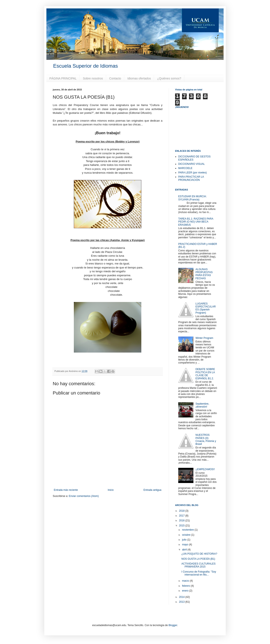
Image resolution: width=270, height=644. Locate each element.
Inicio (111, 490)
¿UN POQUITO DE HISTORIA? (199, 554)
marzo (186, 581)
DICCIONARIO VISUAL (192, 164)
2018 (182, 511)
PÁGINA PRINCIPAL (63, 78)
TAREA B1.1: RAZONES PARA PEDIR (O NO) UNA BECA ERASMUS (196, 222)
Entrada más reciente (66, 490)
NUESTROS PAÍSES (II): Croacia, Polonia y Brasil (206, 439)
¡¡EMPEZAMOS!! (205, 469)
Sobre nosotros (93, 78)
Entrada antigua (152, 490)
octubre (187, 535)
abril (185, 550)
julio (185, 540)
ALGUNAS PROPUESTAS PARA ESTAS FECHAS (204, 274)
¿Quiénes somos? (169, 78)
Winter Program (204, 338)
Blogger (173, 625)
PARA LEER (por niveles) (192, 173)
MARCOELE (185, 168)
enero (186, 591)
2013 (182, 602)
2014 (182, 597)
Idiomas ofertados (139, 78)
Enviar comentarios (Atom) (84, 496)
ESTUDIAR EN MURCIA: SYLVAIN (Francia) (192, 198)
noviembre (188, 530)
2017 (182, 516)
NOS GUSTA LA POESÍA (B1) (198, 559)
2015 (182, 526)
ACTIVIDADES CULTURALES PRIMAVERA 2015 (198, 565)
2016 (182, 521)
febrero (186, 586)
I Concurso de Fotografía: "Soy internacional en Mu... (199, 573)
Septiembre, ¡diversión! (202, 405)
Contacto (115, 78)
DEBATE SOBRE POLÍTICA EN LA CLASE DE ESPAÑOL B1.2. (205, 374)
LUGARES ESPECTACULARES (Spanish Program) (206, 308)
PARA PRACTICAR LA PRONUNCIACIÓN (191, 178)
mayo (186, 545)
